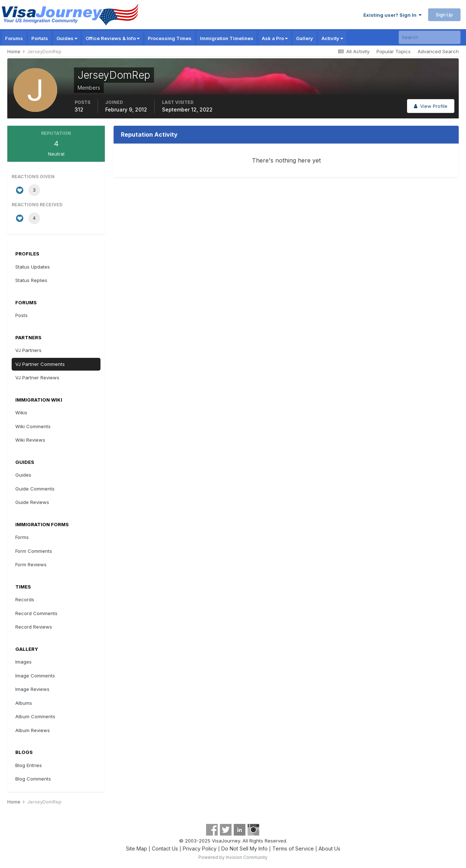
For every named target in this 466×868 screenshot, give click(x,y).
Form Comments (34, 551)
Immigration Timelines (227, 38)
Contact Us (165, 849)
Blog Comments (33, 779)
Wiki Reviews (30, 440)
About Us (329, 849)
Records (25, 599)
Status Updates (33, 267)
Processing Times (170, 38)
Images (23, 662)
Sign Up (444, 15)
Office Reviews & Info (112, 38)
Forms (22, 537)
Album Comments (35, 716)
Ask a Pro (275, 38)
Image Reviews (32, 689)
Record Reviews (34, 627)
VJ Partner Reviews (37, 378)
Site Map (137, 849)
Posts (21, 315)
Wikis (21, 413)
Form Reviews (31, 564)
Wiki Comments (33, 426)
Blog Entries (29, 765)
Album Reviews (33, 730)
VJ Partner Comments (40, 364)
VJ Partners (28, 350)
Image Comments (35, 676)
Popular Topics (394, 51)
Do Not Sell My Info (244, 849)
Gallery (305, 38)
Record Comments (36, 613)
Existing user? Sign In (392, 15)
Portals (40, 38)
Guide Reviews (32, 502)
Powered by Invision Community (233, 857)
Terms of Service (293, 849)
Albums (24, 703)
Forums (14, 38)
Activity (332, 38)
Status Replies (31, 280)
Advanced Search (438, 51)
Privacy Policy (200, 849)
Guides (67, 38)
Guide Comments (35, 489)
